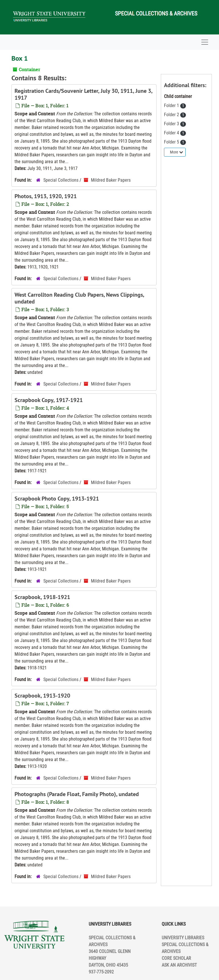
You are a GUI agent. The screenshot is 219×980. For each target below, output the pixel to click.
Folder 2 (172, 115)
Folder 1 (172, 105)
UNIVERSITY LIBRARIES (183, 938)
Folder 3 (172, 124)
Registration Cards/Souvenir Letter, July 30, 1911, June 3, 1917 (83, 94)
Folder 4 (172, 133)
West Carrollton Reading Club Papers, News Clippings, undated (79, 298)
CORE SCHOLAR (176, 958)
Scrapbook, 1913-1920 (42, 696)
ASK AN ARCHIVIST (179, 965)
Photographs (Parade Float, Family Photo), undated (77, 794)
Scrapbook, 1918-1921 (42, 597)
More (177, 152)
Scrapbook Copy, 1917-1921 (49, 400)
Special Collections (61, 180)
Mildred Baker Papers (111, 180)
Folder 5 (172, 142)
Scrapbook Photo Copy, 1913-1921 (57, 499)
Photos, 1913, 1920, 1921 (46, 196)
